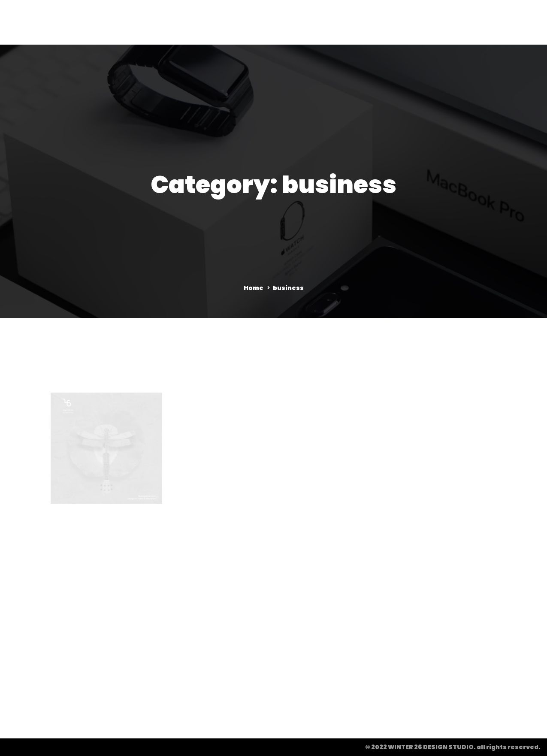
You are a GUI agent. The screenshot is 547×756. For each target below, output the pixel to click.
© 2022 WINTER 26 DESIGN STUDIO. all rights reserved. (453, 747)
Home (254, 288)
